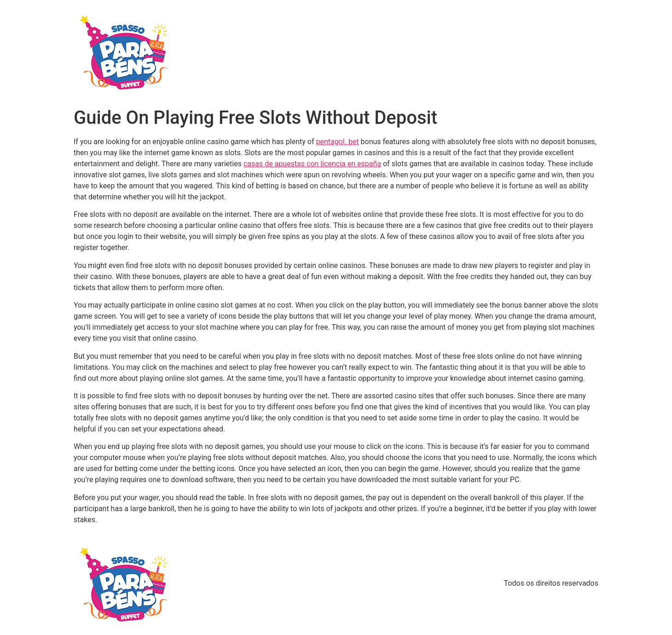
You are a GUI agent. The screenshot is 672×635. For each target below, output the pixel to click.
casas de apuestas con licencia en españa (312, 164)
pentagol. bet (337, 142)
